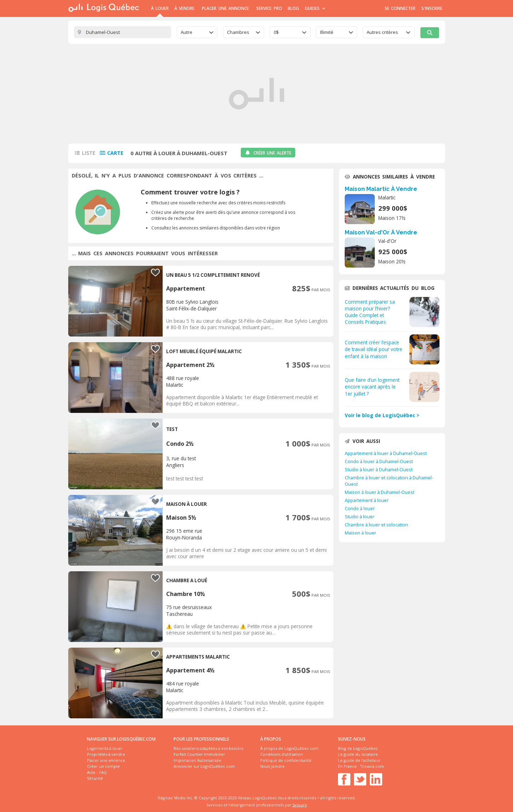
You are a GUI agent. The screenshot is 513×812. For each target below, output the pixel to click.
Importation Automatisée (197, 760)
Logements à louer (105, 748)
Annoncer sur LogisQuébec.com (204, 766)
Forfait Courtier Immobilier (199, 754)
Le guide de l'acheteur (359, 760)
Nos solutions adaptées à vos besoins (208, 748)
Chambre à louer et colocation (376, 525)
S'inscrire (432, 8)
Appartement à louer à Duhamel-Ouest (386, 453)
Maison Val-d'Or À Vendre (381, 232)
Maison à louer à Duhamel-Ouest (380, 492)
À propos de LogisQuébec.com (289, 748)
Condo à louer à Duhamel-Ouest (379, 461)
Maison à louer (360, 533)
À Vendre (184, 8)
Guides (315, 8)
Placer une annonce (225, 8)
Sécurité (95, 778)
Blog (293, 8)
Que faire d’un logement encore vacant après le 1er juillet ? (372, 387)
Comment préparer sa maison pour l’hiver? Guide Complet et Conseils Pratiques (370, 312)
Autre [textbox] (186, 32)
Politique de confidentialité (286, 760)
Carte (115, 153)
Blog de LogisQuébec (358, 748)
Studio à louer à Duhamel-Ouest (379, 469)
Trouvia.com (372, 766)
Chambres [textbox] (238, 32)
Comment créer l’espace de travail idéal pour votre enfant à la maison (374, 349)
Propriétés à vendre (106, 754)
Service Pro (269, 8)
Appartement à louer (367, 500)
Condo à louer (360, 508)
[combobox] (197, 32)
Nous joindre (272, 766)
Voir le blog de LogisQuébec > (382, 415)
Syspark (300, 805)
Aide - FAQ (97, 772)
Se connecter (400, 8)
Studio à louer (360, 516)
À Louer (160, 8)
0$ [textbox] (276, 32)
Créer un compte (103, 766)
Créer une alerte (268, 153)
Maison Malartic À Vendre (381, 189)
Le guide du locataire (358, 754)
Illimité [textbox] (327, 32)
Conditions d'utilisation (282, 754)
